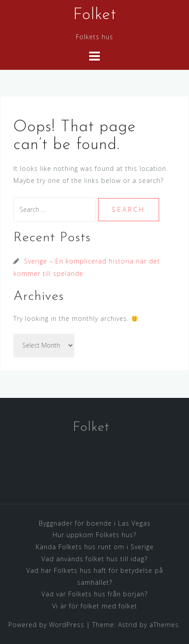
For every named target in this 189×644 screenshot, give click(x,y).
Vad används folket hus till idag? (94, 559)
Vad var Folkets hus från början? (94, 594)
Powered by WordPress (46, 625)
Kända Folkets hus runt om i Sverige (95, 547)
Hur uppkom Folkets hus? (94, 535)
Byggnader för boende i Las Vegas (95, 523)
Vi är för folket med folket (95, 606)
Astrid (128, 625)
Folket (95, 15)
